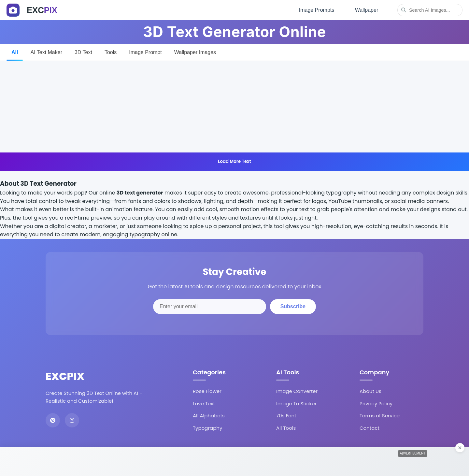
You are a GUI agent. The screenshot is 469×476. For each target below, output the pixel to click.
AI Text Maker (46, 52)
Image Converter (297, 391)
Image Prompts (316, 10)
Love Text (204, 403)
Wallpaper (367, 10)
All (15, 52)
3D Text (83, 52)
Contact (370, 428)
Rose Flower (207, 391)
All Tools (286, 428)
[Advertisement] (234, 107)
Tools (111, 52)
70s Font (286, 416)
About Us (370, 391)
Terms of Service (380, 416)
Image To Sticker (296, 403)
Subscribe (293, 306)
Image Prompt (145, 52)
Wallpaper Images (195, 52)
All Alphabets (209, 416)
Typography (207, 428)
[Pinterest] (53, 420)
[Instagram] (72, 420)
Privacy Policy (376, 403)
